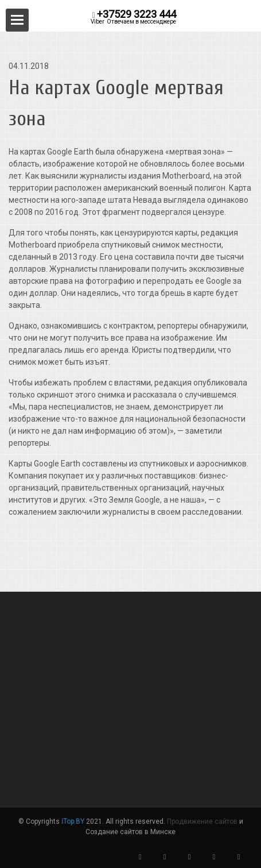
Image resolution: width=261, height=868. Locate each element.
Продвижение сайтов (202, 821)
